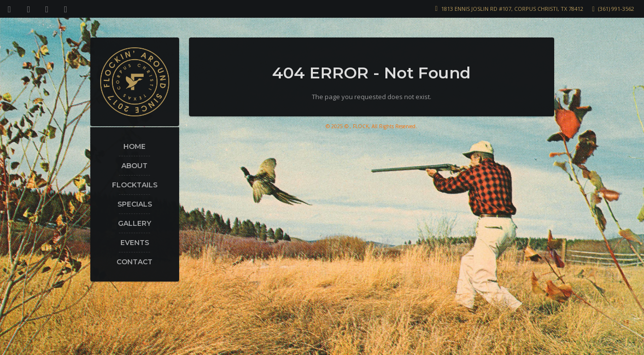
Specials (135, 204)
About (134, 166)
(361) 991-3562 (616, 9)
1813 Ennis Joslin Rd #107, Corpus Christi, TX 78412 (512, 9)
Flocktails (135, 185)
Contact (134, 262)
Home (134, 146)
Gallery (134, 223)
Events (135, 243)
